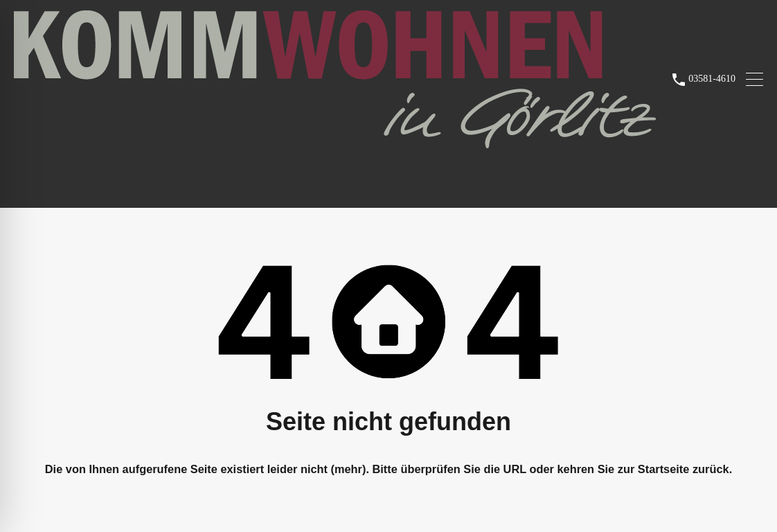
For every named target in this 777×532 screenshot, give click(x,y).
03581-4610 (712, 79)
